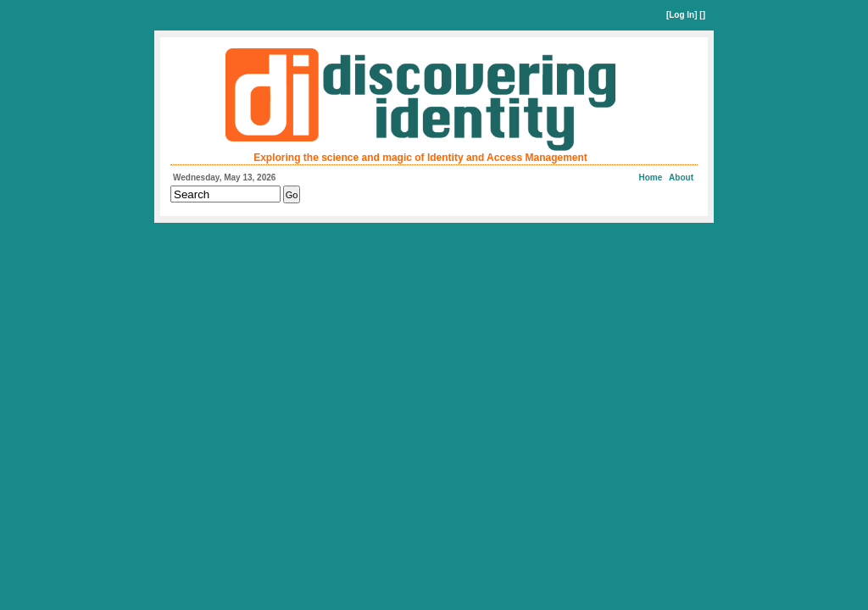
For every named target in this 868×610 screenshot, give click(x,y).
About (681, 177)
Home (651, 177)
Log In (682, 15)
